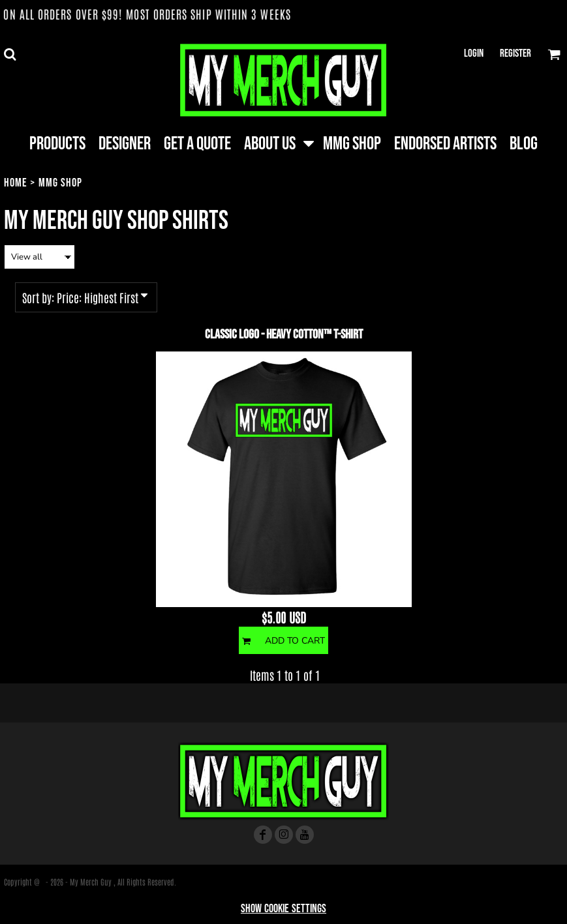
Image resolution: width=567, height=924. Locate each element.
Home (16, 183)
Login (474, 53)
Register (515, 53)
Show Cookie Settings (283, 909)
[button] (10, 54)
